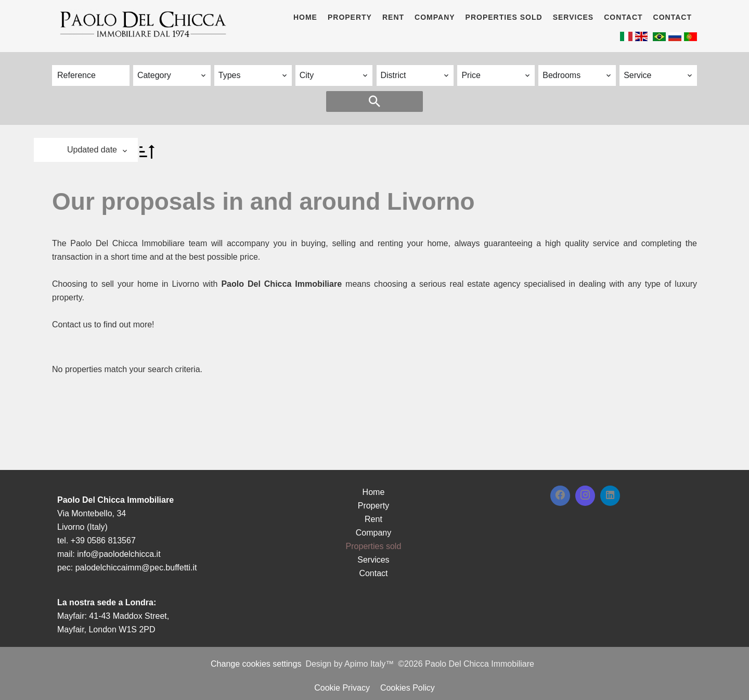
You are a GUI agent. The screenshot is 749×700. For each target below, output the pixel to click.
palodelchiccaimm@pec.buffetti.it (136, 568)
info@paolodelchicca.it (119, 554)
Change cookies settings (256, 664)
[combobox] (172, 75)
